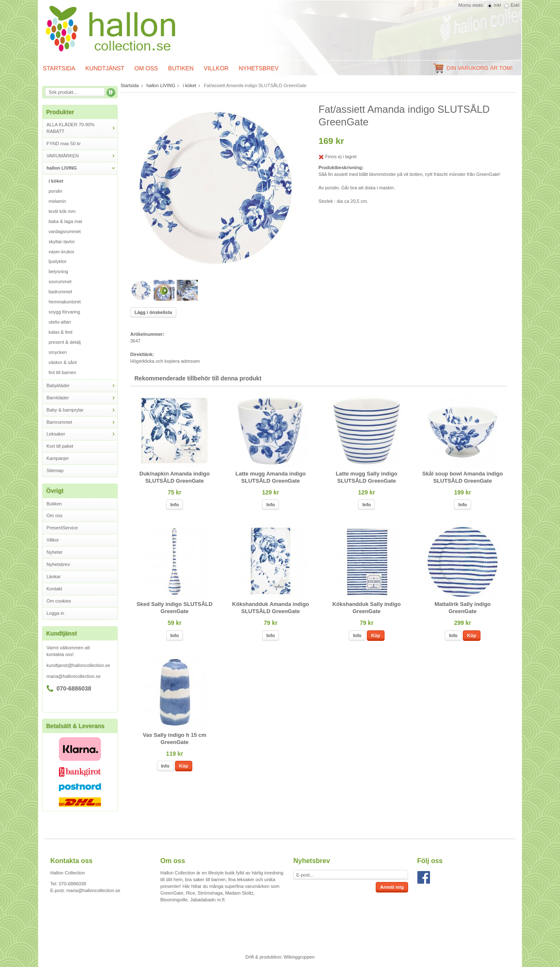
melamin (58, 201)
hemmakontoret (65, 302)
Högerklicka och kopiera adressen (165, 361)
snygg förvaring (65, 312)
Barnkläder (82, 398)
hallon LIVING (82, 168)
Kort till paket (60, 446)
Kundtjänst (105, 68)
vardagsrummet (65, 231)
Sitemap (55, 470)
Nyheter (55, 552)
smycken (58, 352)
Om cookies (59, 601)
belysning (58, 271)
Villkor (216, 68)
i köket (56, 181)
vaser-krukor (62, 252)
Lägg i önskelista (153, 312)
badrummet (61, 292)
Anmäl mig (392, 887)
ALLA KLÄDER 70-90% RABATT (82, 128)
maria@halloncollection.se (74, 676)
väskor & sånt (63, 362)
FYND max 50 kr (64, 143)
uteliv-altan (60, 322)
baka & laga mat (66, 221)
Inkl (498, 5)
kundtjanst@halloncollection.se (78, 665)
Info (175, 505)
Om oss (146, 68)
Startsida (59, 68)
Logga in (56, 613)
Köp (376, 635)
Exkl (515, 5)
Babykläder (82, 386)
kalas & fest (61, 332)
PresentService (62, 528)
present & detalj (65, 342)
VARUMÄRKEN (82, 156)
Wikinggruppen (299, 957)
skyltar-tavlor (62, 242)
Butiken (181, 68)
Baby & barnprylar (82, 410)
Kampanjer (58, 458)
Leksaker (82, 434)
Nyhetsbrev (259, 68)
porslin (56, 191)
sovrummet (60, 282)
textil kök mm (62, 211)
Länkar (54, 576)
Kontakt (54, 589)
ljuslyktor (58, 261)
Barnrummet (82, 422)
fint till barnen (62, 372)
